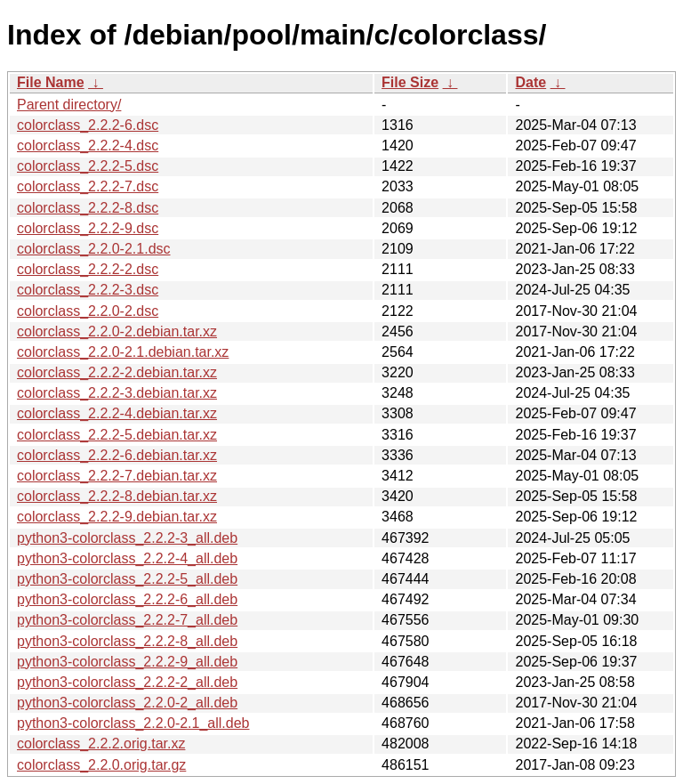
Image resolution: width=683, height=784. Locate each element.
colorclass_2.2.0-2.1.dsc (94, 249)
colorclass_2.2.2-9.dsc (88, 228)
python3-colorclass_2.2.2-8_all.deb (127, 641)
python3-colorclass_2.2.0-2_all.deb (127, 703)
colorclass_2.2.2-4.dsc (88, 145)
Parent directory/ (69, 105)
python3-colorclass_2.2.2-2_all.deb (127, 682)
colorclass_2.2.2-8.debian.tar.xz (117, 496)
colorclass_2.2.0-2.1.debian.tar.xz (123, 352)
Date (530, 82)
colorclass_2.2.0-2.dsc (88, 311)
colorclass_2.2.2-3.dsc (88, 290)
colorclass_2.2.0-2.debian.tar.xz (117, 331)
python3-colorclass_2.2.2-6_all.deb (127, 599)
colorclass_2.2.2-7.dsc (88, 186)
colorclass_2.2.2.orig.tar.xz (101, 744)
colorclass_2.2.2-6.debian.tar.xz (117, 455)
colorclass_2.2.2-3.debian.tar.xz (117, 393)
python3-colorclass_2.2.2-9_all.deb (127, 662)
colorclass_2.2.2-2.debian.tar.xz (117, 372)
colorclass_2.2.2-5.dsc (88, 166)
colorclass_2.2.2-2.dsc (88, 269)
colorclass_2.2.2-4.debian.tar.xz (117, 413)
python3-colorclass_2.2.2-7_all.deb (127, 620)
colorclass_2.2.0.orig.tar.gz (101, 765)
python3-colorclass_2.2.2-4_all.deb (127, 558)
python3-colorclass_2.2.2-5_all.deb (127, 579)
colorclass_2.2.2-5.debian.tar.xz (117, 435)
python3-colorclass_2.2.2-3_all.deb (127, 538)
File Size (410, 82)
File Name (51, 82)
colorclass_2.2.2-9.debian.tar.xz (117, 517)
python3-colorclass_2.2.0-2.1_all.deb (133, 723)
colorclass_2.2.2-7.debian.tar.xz (117, 476)
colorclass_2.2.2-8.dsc (88, 208)
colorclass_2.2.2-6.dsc (88, 125)
